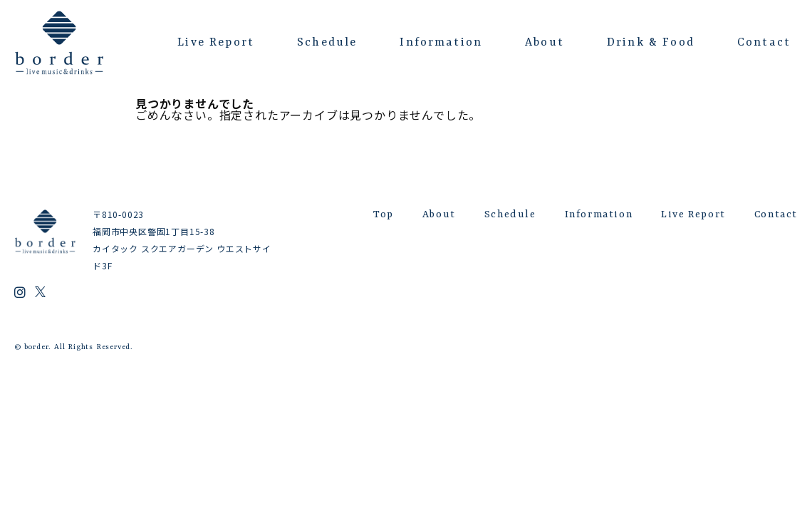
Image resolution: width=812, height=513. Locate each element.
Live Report (216, 43)
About (545, 43)
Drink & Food (651, 43)
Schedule (327, 43)
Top (384, 214)
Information (441, 43)
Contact (764, 43)
